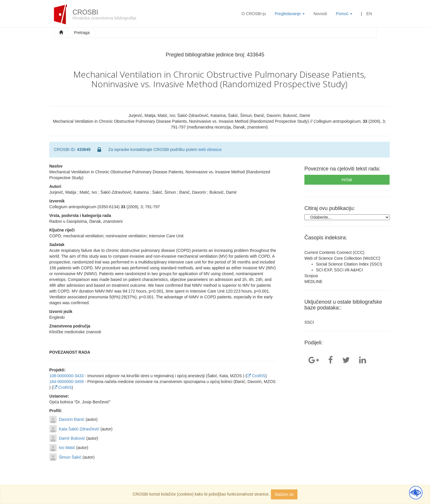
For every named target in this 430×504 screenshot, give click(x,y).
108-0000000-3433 (67, 376)
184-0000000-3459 (67, 382)
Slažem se (284, 494)
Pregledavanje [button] (290, 14)
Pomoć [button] (344, 14)
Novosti (320, 14)
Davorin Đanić (72, 419)
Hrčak (347, 180)
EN (369, 14)
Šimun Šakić (70, 457)
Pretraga (82, 33)
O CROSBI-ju (254, 14)
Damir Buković (72, 438)
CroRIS (256, 376)
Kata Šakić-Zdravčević (79, 429)
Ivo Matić (67, 448)
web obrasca (210, 149)
